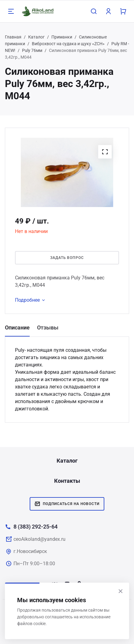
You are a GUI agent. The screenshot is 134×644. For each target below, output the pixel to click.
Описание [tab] (17, 327)
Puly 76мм (32, 50)
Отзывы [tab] (48, 327)
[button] (105, 152)
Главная (13, 37)
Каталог (36, 37)
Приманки (62, 37)
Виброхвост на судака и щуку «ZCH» (68, 44)
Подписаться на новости (67, 504)
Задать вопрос (67, 258)
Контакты (67, 481)
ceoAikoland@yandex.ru (39, 539)
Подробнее (31, 300)
